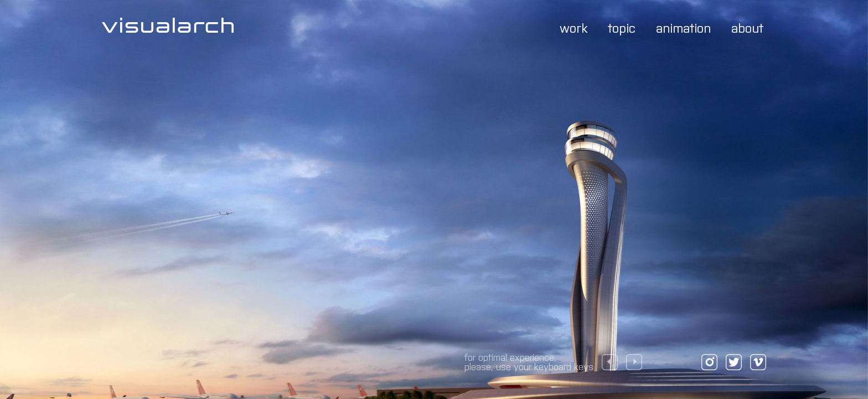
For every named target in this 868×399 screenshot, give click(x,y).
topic (622, 27)
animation (683, 27)
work (573, 27)
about (747, 27)
